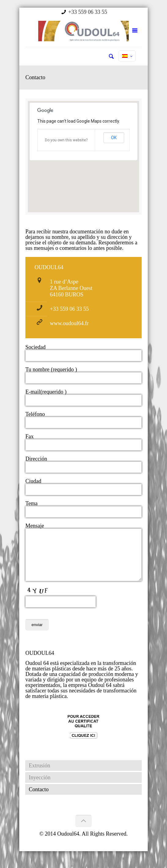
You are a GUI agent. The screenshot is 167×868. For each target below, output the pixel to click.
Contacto (39, 799)
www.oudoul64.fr (69, 323)
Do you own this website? (66, 140)
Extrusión (39, 775)
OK (114, 138)
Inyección (40, 787)
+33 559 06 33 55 (88, 12)
